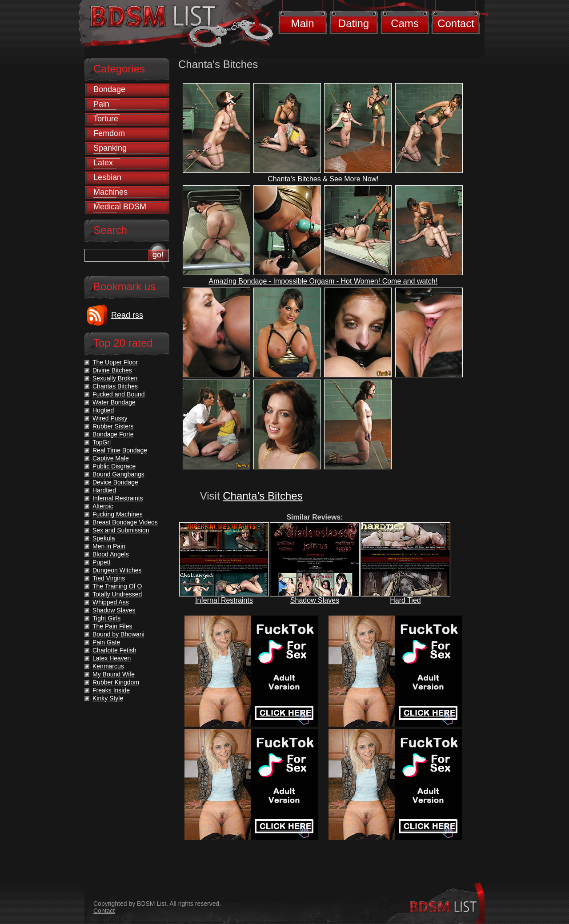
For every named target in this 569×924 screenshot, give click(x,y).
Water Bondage (114, 402)
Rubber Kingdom (116, 682)
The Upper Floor (115, 362)
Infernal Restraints (224, 600)
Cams (405, 23)
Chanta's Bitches (262, 496)
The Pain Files (112, 626)
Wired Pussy (110, 418)
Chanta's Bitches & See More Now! (323, 179)
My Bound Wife (114, 674)
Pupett (101, 562)
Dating (354, 23)
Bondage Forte (113, 434)
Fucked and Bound (119, 394)
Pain (101, 104)
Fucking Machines (118, 514)
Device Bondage (115, 482)
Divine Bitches (112, 370)
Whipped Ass (111, 602)
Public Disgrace (114, 466)
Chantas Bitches (115, 386)
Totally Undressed (117, 594)
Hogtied (103, 410)
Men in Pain (109, 546)
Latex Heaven (112, 658)
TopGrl (102, 442)
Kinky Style (108, 698)
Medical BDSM (120, 207)
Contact (456, 23)
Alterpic (103, 506)
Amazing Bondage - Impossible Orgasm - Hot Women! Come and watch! (323, 281)
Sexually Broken (115, 378)
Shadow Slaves (315, 600)
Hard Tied (405, 600)
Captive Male (111, 458)
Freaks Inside (111, 690)
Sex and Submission (121, 530)
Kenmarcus (108, 666)
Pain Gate (106, 642)
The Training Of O (117, 586)
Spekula (104, 538)
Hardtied (104, 490)
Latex (103, 163)
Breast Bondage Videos (125, 522)
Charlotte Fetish (114, 650)
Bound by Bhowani (118, 634)
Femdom (109, 133)
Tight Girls (106, 618)
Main (302, 23)
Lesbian (107, 177)
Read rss (127, 315)
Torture (106, 119)
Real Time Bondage (120, 450)
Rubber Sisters (113, 426)
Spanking (110, 148)
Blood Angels (111, 554)
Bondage (109, 89)
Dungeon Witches (117, 570)
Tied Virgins (109, 578)
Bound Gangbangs (118, 474)
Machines (110, 192)
